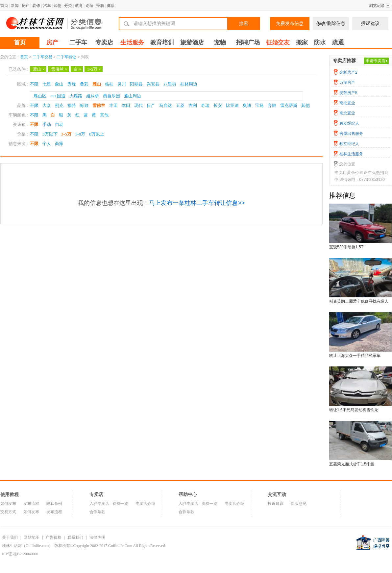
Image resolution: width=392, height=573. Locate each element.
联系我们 (75, 537)
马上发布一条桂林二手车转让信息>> (197, 203)
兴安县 (153, 84)
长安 (218, 105)
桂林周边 (189, 84)
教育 (79, 6)
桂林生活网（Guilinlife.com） (27, 546)
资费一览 (120, 504)
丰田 (113, 105)
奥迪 (247, 105)
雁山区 (40, 96)
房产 (26, 6)
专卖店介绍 (145, 504)
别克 (59, 105)
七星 (47, 84)
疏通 (338, 42)
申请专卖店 (376, 61)
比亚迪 (232, 105)
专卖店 (104, 42)
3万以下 (50, 134)
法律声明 (97, 537)
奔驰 (272, 105)
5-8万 (80, 134)
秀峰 (72, 84)
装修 (36, 6)
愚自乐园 (111, 96)
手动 (47, 125)
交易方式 (8, 512)
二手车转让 (66, 57)
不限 (34, 84)
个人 (47, 144)
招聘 (100, 6)
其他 (306, 105)
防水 (320, 42)
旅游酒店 (192, 42)
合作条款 (97, 512)
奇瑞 (205, 105)
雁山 (39, 69)
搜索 (244, 24)
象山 (59, 84)
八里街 (170, 84)
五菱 (180, 105)
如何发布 (8, 504)
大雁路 (76, 96)
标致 (84, 105)
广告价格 (54, 537)
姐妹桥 (93, 96)
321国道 (58, 96)
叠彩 (84, 84)
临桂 (109, 84)
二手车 (78, 42)
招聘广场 (248, 42)
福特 (72, 105)
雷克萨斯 (289, 105)
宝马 (259, 105)
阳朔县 (136, 84)
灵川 (122, 84)
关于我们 (10, 537)
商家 (59, 144)
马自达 (166, 105)
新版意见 (299, 504)
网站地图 (32, 537)
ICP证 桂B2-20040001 (20, 554)
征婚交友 (278, 42)
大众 (47, 105)
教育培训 (162, 42)
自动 (59, 125)
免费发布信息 (290, 24)
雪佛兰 (59, 69)
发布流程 (31, 504)
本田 (126, 105)
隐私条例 (54, 504)
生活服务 (132, 42)
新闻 (15, 6)
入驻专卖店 (99, 504)
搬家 (302, 42)
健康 (111, 6)
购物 (58, 6)
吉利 (193, 105)
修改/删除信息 (331, 24)
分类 (68, 6)
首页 (4, 6)
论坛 (89, 6)
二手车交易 (42, 57)
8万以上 (97, 134)
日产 (151, 105)
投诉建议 (370, 24)
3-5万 (94, 69)
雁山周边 (133, 96)
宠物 (220, 42)
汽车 (47, 6)
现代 (138, 105)
